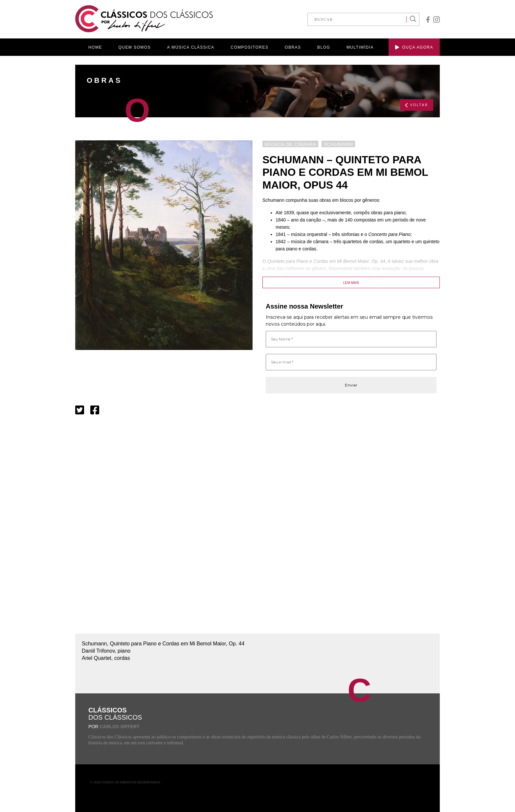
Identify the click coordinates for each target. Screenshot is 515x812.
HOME (95, 47)
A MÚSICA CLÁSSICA (191, 47)
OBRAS (293, 47)
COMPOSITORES (249, 47)
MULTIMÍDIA (360, 47)
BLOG (324, 47)
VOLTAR (417, 105)
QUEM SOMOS (135, 47)
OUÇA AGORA (414, 47)
